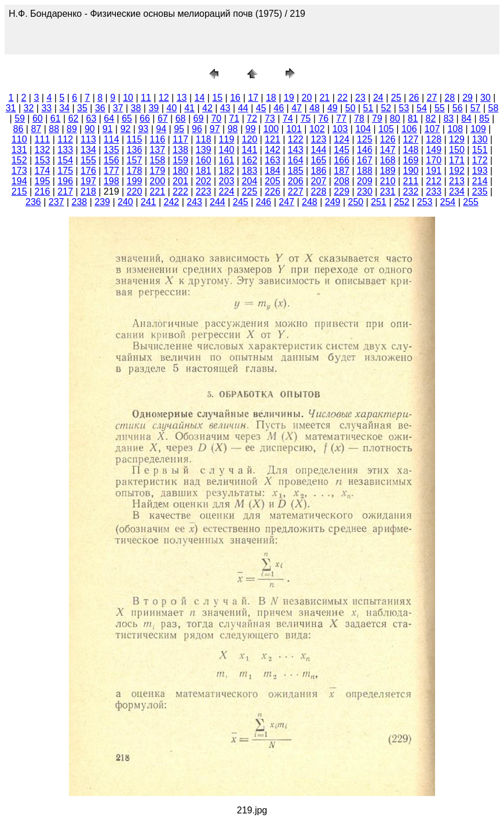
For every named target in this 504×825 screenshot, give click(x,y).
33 (46, 108)
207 (319, 181)
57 (476, 108)
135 (112, 150)
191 (434, 171)
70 (216, 118)
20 (307, 98)
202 (204, 181)
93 (143, 129)
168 (388, 160)
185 (296, 171)
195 (43, 181)
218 (88, 191)
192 (457, 171)
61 (56, 118)
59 (20, 118)
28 (450, 98)
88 (54, 129)
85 (484, 118)
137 (157, 150)
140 (227, 150)
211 (411, 181)
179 (157, 171)
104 (363, 129)
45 (261, 108)
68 (181, 118)
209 (365, 181)
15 (217, 98)
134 (88, 150)
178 (135, 171)
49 (333, 108)
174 (43, 171)
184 (273, 171)
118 (204, 139)
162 (249, 160)
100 (271, 129)
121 (273, 139)
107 (432, 129)
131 (19, 150)
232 (411, 191)
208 (342, 181)
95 (179, 129)
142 (273, 150)
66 (145, 118)
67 (163, 118)
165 (319, 160)
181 (204, 171)
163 (273, 160)
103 (340, 129)
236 (33, 202)
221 (157, 191)
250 (356, 202)
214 (480, 181)
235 (480, 191)
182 (227, 171)
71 (234, 118)
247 (286, 202)
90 (90, 129)
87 (36, 129)
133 (65, 150)
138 (180, 150)
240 (125, 202)
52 (386, 108)
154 (65, 160)
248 (310, 202)
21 (324, 98)
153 (43, 160)
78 (359, 118)
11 (146, 98)
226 (273, 191)
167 (365, 160)
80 (395, 118)
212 (434, 181)
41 (189, 108)
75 (306, 118)
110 (19, 139)
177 (112, 171)
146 (365, 150)
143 (296, 150)
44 (243, 108)
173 (19, 171)
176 (88, 171)
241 (149, 202)
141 (249, 150)
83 (448, 118)
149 (434, 150)
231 (388, 191)
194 (19, 181)
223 (204, 191)
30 (485, 98)
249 (333, 202)
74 (288, 118)
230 (365, 191)
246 (264, 202)
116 (157, 139)
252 (402, 202)
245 (241, 202)
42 (207, 108)
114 (112, 139)
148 (411, 150)
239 (102, 202)
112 (65, 139)
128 (434, 139)
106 (409, 129)
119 (227, 139)
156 (112, 160)
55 (440, 108)
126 (388, 139)
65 (127, 118)
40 (171, 108)
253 (425, 202)
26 (414, 98)
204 (249, 181)
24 (378, 98)
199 (135, 181)
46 (279, 108)
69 (199, 118)
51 (368, 108)
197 (88, 181)
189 (388, 171)
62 (74, 118)
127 (411, 139)
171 (457, 160)
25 (396, 98)
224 (227, 191)
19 (289, 98)
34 (64, 108)
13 (182, 98)
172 (480, 160)
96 (197, 129)
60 (38, 118)
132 (43, 150)
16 (235, 98)
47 (297, 108)
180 (180, 171)
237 (56, 202)
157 (135, 160)
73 (270, 118)
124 (342, 139)
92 (126, 129)
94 (161, 129)
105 (386, 129)
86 (19, 129)
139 (204, 150)
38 (136, 108)
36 (100, 108)
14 (200, 98)
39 (154, 108)
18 (271, 98)
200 (157, 181)
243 (194, 202)
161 (227, 160)
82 (431, 118)
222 (180, 191)
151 (480, 150)
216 (43, 191)
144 (319, 150)
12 (164, 98)
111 (43, 139)
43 (225, 108)
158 (157, 160)
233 (434, 191)
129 (457, 139)
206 (296, 181)
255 (471, 202)
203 (227, 181)
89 (72, 129)
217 (65, 191)
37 (118, 108)
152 (19, 160)
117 (180, 139)
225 (249, 191)
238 (80, 202)
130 (480, 139)
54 (422, 108)
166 (342, 160)
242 (172, 202)
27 (432, 98)
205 (273, 181)
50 (350, 108)
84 (466, 118)
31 (11, 108)
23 (360, 98)
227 (296, 191)
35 (82, 108)
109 (478, 129)
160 (204, 160)
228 (319, 191)
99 (251, 129)
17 (253, 98)
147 (388, 150)
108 (455, 129)
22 (342, 98)
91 (108, 129)
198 (112, 181)
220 (135, 191)
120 (249, 139)
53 (404, 108)
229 (342, 191)
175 (65, 171)
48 (315, 108)
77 (341, 118)
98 (233, 129)
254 (448, 202)
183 (249, 171)
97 (215, 129)
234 (457, 191)
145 (342, 150)
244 (218, 202)
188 (365, 171)
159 (180, 160)
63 (92, 118)
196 (65, 181)
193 (480, 171)
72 (252, 118)
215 (19, 191)
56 (458, 108)
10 (128, 98)
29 (468, 98)
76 (323, 118)
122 (296, 139)
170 (434, 160)
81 (413, 118)
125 (365, 139)
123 (319, 139)
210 (388, 181)
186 (319, 171)
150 (457, 150)
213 (457, 181)
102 (317, 129)
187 (342, 171)
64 (109, 118)
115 (135, 139)
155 (88, 160)
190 (411, 171)
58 (493, 108)
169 (411, 160)
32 (29, 108)
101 (294, 129)
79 (377, 118)
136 (135, 150)
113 (88, 139)
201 (180, 181)
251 (379, 202)
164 (296, 160)
